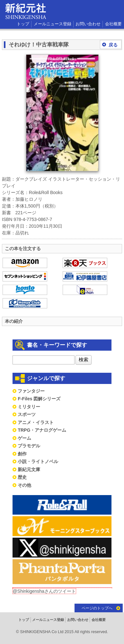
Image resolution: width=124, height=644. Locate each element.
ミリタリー (29, 407)
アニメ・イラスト (36, 422)
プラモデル (29, 446)
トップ (23, 24)
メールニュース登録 (53, 24)
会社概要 (113, 24)
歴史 (22, 477)
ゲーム (24, 438)
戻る (113, 45)
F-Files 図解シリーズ (39, 399)
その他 (24, 485)
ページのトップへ (97, 608)
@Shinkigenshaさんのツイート (44, 591)
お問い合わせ (88, 24)
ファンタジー (31, 391)
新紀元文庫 (29, 469)
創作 (22, 454)
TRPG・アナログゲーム (42, 430)
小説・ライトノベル (38, 461)
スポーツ (27, 414)
